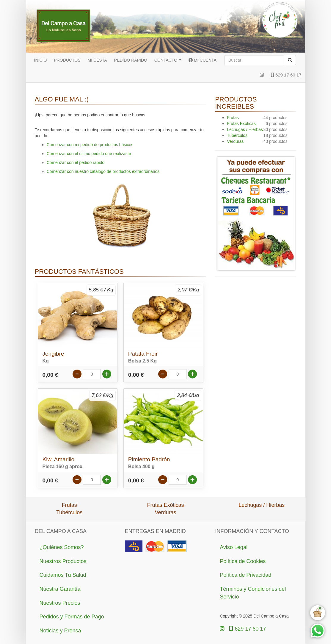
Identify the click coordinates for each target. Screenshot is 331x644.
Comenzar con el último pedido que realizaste (89, 154)
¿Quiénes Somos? (62, 547)
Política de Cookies (243, 561)
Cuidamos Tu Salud (63, 575)
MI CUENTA (203, 60)
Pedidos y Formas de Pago (72, 617)
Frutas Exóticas (241, 124)
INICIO (41, 60)
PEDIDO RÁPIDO (131, 60)
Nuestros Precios (60, 603)
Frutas (233, 118)
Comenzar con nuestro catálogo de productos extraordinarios (103, 171)
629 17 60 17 (286, 75)
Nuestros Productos (63, 561)
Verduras (235, 141)
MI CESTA (97, 60)
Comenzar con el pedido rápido (76, 162)
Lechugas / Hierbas (245, 129)
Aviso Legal (234, 547)
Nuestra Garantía (60, 589)
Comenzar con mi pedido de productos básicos (90, 145)
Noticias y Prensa (60, 631)
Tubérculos (237, 135)
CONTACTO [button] (168, 60)
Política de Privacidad (245, 575)
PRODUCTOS (67, 60)
